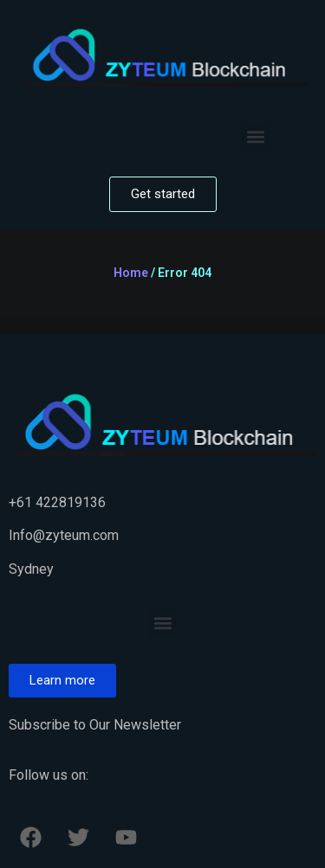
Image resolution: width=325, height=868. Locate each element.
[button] (256, 136)
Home (131, 273)
